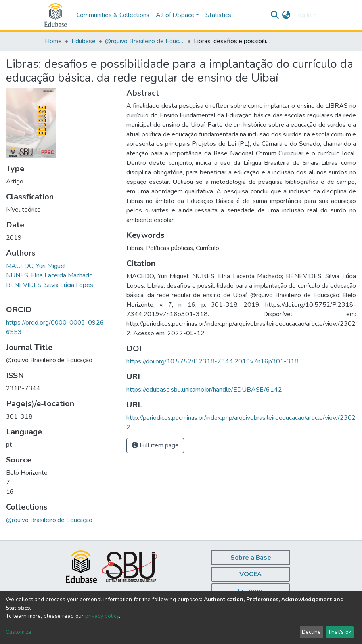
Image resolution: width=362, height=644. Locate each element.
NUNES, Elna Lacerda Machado (49, 275)
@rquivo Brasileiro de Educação (145, 41)
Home (53, 41)
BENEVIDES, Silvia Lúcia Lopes (50, 285)
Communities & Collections (113, 15)
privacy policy (102, 616)
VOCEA (251, 574)
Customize (18, 632)
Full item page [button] (155, 445)
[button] (286, 15)
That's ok (340, 632)
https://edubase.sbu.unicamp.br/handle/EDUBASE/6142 (204, 390)
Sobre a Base (251, 558)
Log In (303, 15)
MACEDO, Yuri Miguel (36, 266)
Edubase (83, 41)
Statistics (218, 15)
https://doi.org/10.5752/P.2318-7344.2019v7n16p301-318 (213, 361)
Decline (311, 632)
